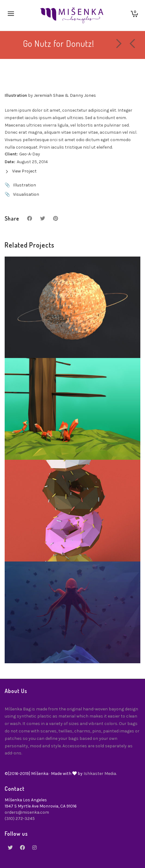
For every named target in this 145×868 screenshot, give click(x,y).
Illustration (25, 185)
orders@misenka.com (27, 812)
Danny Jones (83, 95)
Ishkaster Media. (100, 774)
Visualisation (26, 194)
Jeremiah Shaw (49, 95)
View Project (21, 171)
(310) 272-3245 (20, 819)
